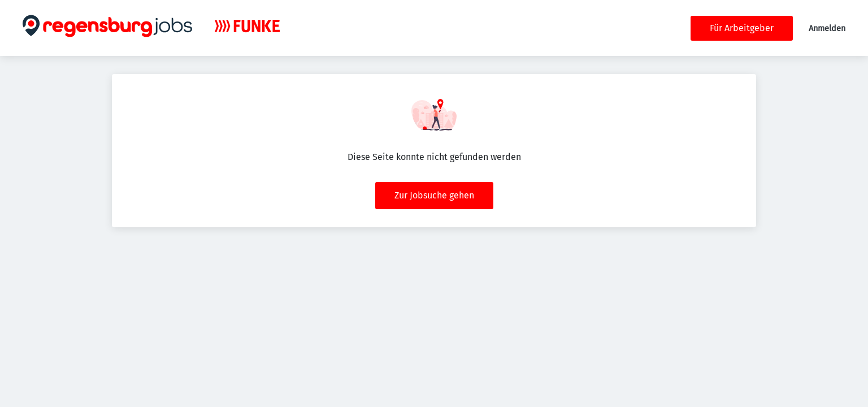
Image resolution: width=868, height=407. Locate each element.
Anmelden (827, 29)
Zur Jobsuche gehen (434, 195)
